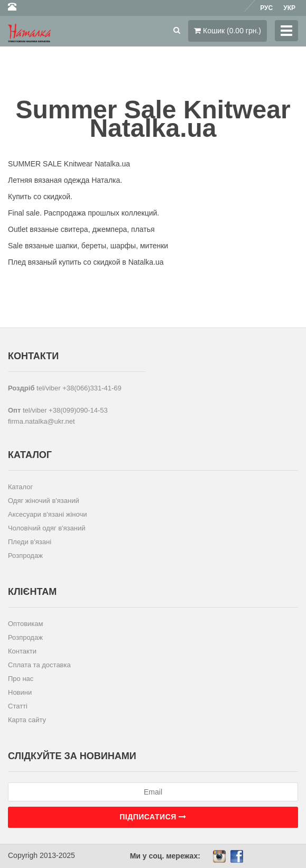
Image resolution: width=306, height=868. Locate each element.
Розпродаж (25, 556)
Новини (20, 692)
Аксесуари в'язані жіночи (47, 514)
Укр (289, 8)
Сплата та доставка (39, 665)
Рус (266, 8)
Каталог (20, 487)
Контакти (22, 651)
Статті (18, 706)
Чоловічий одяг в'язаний (47, 528)
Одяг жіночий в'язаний (44, 501)
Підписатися (153, 817)
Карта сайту (27, 720)
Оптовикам (26, 624)
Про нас (21, 679)
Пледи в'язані (30, 542)
